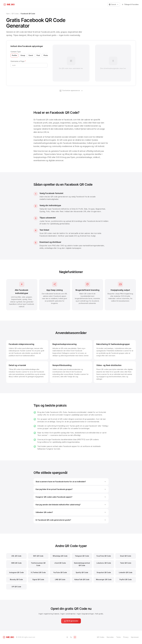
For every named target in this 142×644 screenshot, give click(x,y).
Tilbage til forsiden (130, 4)
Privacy (126, 637)
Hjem (8, 14)
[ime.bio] (9, 4)
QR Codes (15, 14)
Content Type (16, 52)
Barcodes (110, 637)
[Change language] (114, 4)
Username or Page (18, 61)
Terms (118, 637)
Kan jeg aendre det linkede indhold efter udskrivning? (71, 505)
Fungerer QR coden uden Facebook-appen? (71, 497)
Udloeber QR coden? (71, 512)
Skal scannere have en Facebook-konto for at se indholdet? (71, 482)
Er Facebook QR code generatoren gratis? (71, 520)
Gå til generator (71, 621)
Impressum (135, 637)
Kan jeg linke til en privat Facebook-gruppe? (71, 489)
